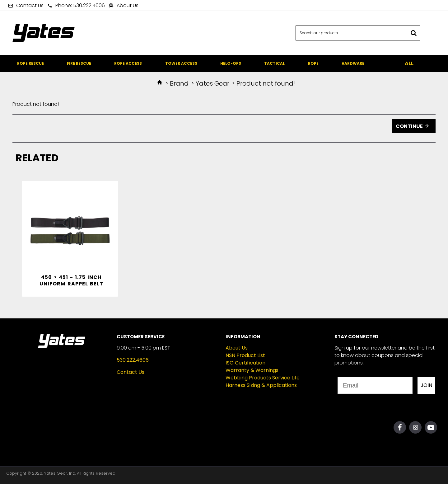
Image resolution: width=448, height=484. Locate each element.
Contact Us (131, 372)
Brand (179, 83)
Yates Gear (212, 83)
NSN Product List (245, 355)
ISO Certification (245, 363)
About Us (237, 348)
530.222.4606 (133, 360)
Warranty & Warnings (252, 370)
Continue (409, 126)
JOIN (426, 385)
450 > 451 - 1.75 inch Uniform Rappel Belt (71, 281)
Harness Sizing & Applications (261, 385)
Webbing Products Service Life (263, 378)
